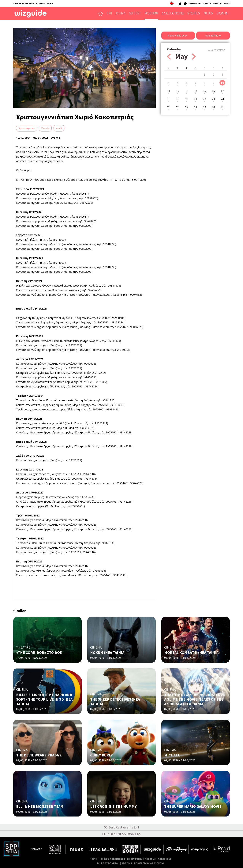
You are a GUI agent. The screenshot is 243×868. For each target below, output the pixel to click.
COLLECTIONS (173, 14)
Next (194, 57)
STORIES (194, 14)
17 (222, 91)
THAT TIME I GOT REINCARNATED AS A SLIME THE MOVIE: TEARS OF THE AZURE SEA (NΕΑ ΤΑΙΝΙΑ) (195, 699)
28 (196, 107)
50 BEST (135, 14)
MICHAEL (172, 755)
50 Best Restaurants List (122, 827)
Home (93, 859)
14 (196, 91)
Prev (169, 57)
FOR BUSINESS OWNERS (122, 834)
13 (187, 91)
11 (169, 91)
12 (178, 91)
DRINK (121, 14)
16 (213, 91)
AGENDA (151, 14)
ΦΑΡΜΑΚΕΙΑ (195, 3)
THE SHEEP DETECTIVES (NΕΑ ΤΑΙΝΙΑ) (115, 701)
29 (204, 107)
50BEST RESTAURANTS (25, 3)
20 (187, 99)
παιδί (59, 128)
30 (213, 107)
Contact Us (165, 859)
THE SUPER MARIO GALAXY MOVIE (193, 806)
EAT (110, 14)
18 (169, 99)
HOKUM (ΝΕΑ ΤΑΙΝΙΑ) (108, 652)
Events (45, 128)
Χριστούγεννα (27, 128)
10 (222, 83)
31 (222, 107)
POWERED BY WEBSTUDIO (149, 863)
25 (169, 107)
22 (204, 99)
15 (204, 91)
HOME (227, 3)
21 (196, 99)
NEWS (208, 14)
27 (187, 107)
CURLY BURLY (101, 755)
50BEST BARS (46, 3)
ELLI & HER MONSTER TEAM (40, 806)
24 (222, 99)
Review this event (178, 36)
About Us (150, 859)
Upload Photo (213, 36)
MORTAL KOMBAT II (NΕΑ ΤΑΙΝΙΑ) (192, 652)
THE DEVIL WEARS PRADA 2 (39, 755)
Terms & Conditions (111, 859)
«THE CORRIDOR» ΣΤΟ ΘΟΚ (39, 652)
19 (178, 99)
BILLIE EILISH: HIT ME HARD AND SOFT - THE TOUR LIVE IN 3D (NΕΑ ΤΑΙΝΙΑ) (44, 699)
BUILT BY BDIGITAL (108, 863)
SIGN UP (217, 3)
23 (213, 99)
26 (178, 107)
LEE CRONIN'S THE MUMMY (113, 806)
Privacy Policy (134, 859)
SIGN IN (207, 3)
